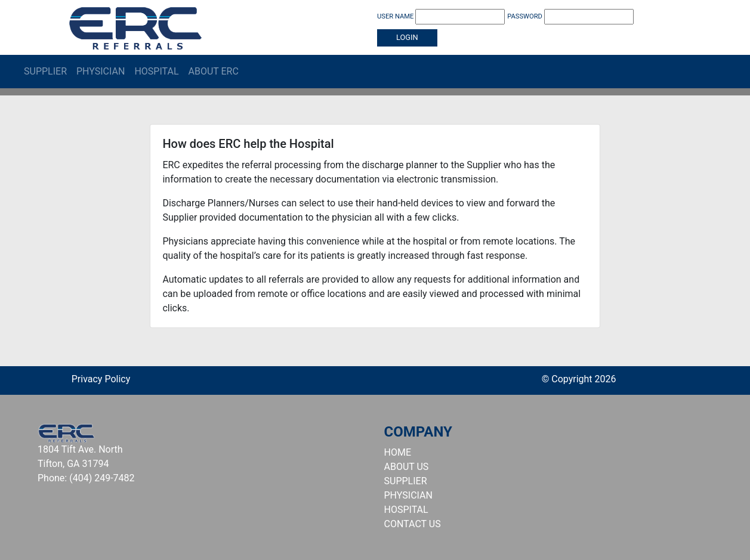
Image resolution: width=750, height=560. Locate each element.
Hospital (156, 71)
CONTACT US (413, 524)
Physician (101, 71)
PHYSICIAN (408, 495)
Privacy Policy (101, 379)
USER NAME (441, 17)
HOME (398, 452)
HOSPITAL (406, 510)
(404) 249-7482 (102, 478)
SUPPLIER (406, 481)
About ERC (214, 71)
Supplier (45, 71)
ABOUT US (407, 467)
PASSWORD (570, 17)
